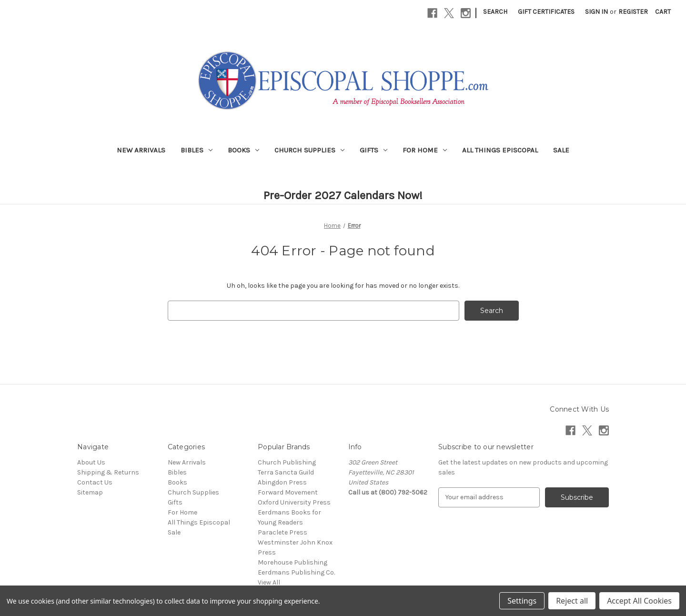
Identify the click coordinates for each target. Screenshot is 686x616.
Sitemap (90, 492)
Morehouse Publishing (293, 562)
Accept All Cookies (639, 601)
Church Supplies (309, 150)
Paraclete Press (282, 532)
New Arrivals (141, 150)
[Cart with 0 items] (663, 12)
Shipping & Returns (108, 472)
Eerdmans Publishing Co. (296, 572)
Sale (561, 150)
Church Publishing (287, 462)
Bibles (197, 150)
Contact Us (95, 482)
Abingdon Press (282, 482)
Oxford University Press (294, 502)
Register (633, 12)
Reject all (572, 601)
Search (495, 12)
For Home (425, 150)
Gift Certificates (546, 12)
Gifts (373, 150)
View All (269, 582)
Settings (522, 601)
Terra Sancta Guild (286, 472)
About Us (91, 462)
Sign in (596, 12)
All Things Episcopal (500, 150)
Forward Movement (288, 492)
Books (243, 150)
